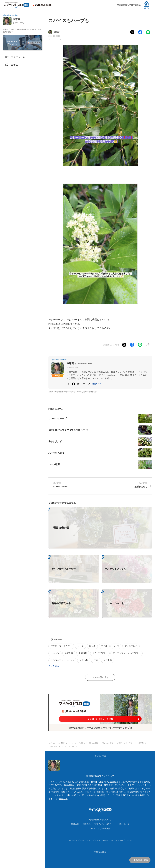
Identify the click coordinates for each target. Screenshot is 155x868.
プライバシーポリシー (104, 824)
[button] (97, 384)
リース (81, 646)
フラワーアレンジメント (62, 660)
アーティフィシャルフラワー (127, 653)
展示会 (92, 646)
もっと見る (54, 666)
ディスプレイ (131, 646)
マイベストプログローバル (121, 840)
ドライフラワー (100, 653)
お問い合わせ (123, 824)
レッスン (55, 653)
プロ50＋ (96, 840)
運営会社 (75, 824)
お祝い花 (84, 660)
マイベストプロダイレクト (79, 840)
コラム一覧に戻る (100, 677)
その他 (104, 646)
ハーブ (58, 39)
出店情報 (83, 653)
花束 (96, 660)
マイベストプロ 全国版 (100, 829)
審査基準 (63, 799)
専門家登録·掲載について (100, 820)
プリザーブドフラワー (61, 646)
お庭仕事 (69, 653)
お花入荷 (108, 660)
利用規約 (87, 824)
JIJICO (105, 840)
